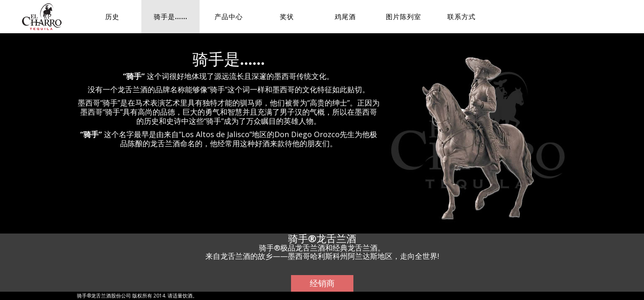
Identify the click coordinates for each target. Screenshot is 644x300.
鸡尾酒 (345, 17)
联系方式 (461, 17)
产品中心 (229, 17)
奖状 (287, 17)
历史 (112, 17)
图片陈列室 (403, 17)
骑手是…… (171, 17)
